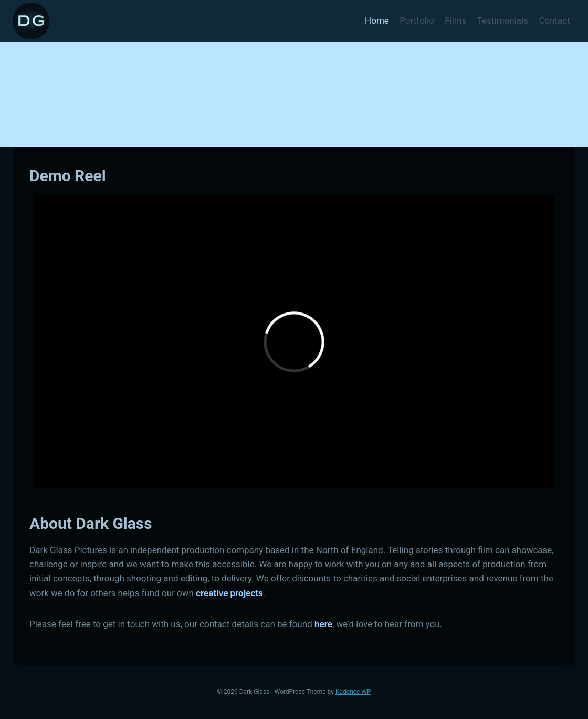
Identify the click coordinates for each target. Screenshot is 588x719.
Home (377, 20)
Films (455, 20)
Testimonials (503, 20)
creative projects (229, 593)
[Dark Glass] (31, 21)
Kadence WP (353, 692)
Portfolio (417, 20)
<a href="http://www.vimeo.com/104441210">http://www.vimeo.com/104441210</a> (294, 342)
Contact (554, 20)
